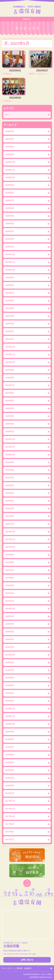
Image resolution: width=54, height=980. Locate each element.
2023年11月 (10, 354)
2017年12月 (10, 801)
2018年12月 (10, 709)
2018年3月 (10, 778)
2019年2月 (10, 693)
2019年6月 (10, 678)
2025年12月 (10, 162)
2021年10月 (10, 547)
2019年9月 (10, 662)
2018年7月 (10, 747)
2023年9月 (10, 370)
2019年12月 (10, 655)
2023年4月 (10, 408)
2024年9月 (10, 277)
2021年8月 (10, 562)
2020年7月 (10, 624)
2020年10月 (10, 609)
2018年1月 (10, 793)
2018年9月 (10, 732)
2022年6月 (10, 485)
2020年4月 (10, 639)
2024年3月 (10, 324)
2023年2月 (10, 424)
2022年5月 (10, 493)
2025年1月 (10, 247)
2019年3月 (10, 685)
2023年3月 (10, 416)
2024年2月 (10, 331)
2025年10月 (10, 177)
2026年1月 (10, 154)
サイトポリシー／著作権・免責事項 (17, 968)
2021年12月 (10, 532)
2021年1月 (10, 601)
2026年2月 (10, 147)
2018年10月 (10, 724)
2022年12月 (10, 439)
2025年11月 (10, 170)
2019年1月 (10, 701)
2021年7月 (10, 570)
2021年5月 (10, 585)
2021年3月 (10, 593)
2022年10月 (10, 455)
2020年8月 (10, 616)
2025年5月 (10, 216)
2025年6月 (10, 208)
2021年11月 (10, 539)
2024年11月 (10, 262)
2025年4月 (10, 224)
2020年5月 (10, 632)
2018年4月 (10, 770)
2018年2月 (10, 786)
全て (7, 115)
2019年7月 (10, 670)
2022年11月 (10, 447)
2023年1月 (10, 431)
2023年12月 (10, 347)
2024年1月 (10, 339)
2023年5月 (10, 401)
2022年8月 (10, 470)
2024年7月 (10, 293)
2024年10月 (10, 270)
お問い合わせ (27, 960)
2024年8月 (10, 285)
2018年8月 (10, 739)
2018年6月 (10, 755)
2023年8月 (10, 378)
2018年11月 (10, 716)
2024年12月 (10, 254)
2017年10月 (10, 816)
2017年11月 (10, 809)
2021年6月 (10, 578)
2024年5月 (10, 308)
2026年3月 (10, 139)
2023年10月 (10, 362)
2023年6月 (10, 393)
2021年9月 (10, 555)
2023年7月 (10, 385)
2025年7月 (10, 200)
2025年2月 (10, 239)
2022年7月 (10, 478)
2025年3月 (10, 231)
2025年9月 (10, 185)
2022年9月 (10, 462)
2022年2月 (10, 516)
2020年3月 (10, 647)
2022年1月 (10, 524)
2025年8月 (10, 193)
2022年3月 (10, 508)
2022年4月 (10, 501)
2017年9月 (10, 824)
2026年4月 (10, 131)
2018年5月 (10, 762)
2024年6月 (10, 301)
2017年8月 (10, 832)
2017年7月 (10, 839)
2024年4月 (10, 316)
